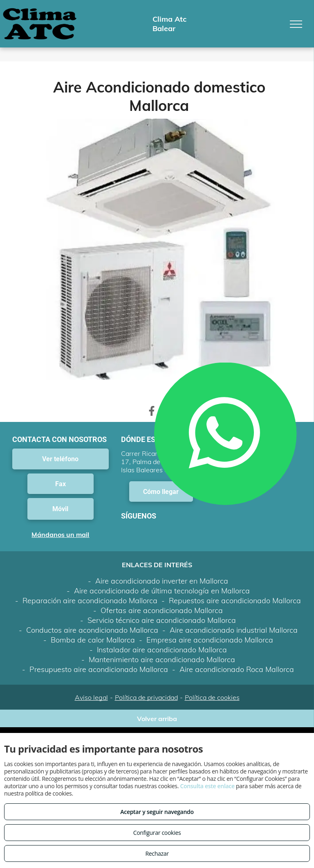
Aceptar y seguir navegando (157, 812)
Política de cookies (212, 697)
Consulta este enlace (207, 786)
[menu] (296, 24)
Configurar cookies (157, 833)
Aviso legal (91, 697)
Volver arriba (157, 719)
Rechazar (157, 853)
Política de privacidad (146, 697)
